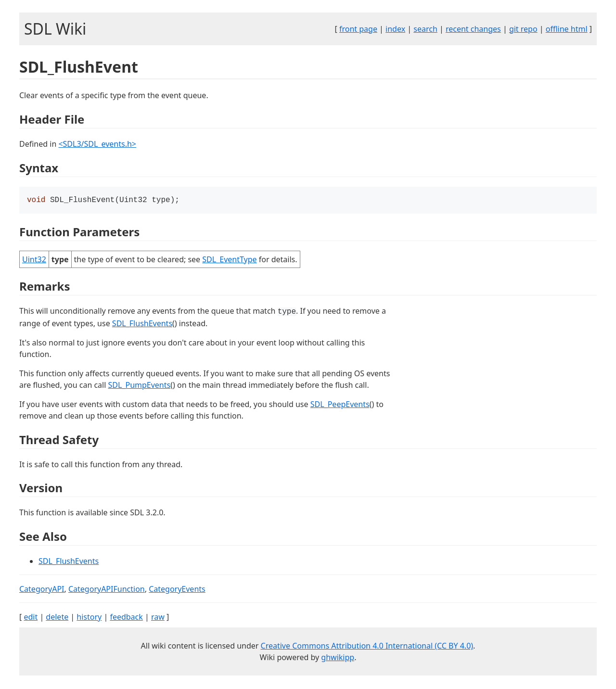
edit (31, 618)
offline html (567, 29)
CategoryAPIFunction (107, 590)
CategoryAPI (42, 590)
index (395, 29)
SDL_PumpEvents (140, 386)
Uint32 (34, 260)
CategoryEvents (177, 590)
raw (158, 618)
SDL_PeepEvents (340, 405)
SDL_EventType (229, 260)
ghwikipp (338, 658)
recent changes (473, 29)
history (89, 618)
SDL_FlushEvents (142, 324)
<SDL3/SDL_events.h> (97, 144)
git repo (523, 29)
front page (358, 29)
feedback (126, 618)
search (425, 29)
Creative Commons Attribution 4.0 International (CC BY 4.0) (367, 647)
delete (57, 618)
